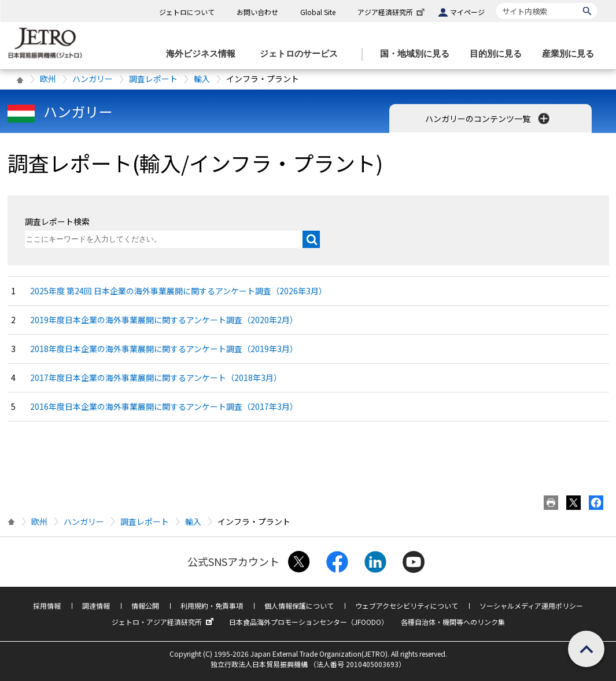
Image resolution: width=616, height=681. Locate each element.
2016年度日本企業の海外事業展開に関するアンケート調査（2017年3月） (164, 406)
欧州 (48, 79)
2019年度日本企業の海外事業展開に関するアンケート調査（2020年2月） (164, 320)
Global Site (318, 12)
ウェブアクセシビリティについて (407, 606)
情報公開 (145, 606)
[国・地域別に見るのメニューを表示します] (418, 54)
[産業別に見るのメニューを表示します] (571, 54)
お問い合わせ (257, 12)
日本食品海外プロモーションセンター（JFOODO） (309, 622)
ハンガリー (93, 79)
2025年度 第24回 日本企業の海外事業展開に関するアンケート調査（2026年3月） (178, 291)
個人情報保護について (299, 606)
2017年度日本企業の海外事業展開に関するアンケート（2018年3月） (156, 377)
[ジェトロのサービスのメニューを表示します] (302, 54)
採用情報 (47, 606)
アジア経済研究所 (392, 12)
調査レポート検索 (57, 221)
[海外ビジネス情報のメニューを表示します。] (204, 54)
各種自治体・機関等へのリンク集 (453, 622)
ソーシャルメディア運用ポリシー (531, 606)
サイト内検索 (496, 3)
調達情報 (96, 606)
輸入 (202, 79)
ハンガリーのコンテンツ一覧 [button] (488, 119)
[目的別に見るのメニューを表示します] (499, 54)
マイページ (467, 12)
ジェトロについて (187, 12)
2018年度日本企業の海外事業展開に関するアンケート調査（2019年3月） (164, 349)
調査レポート (153, 79)
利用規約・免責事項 (212, 606)
